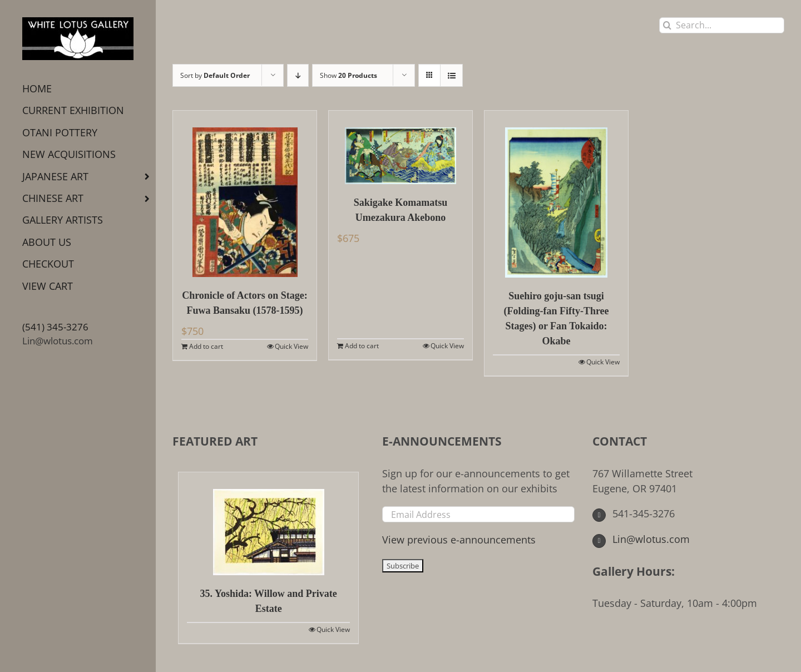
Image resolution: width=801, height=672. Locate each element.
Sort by (215, 75)
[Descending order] (298, 75)
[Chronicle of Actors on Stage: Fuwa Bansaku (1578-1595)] (245, 194)
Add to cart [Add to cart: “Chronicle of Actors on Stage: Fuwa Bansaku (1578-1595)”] (206, 346)
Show (348, 75)
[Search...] (722, 25)
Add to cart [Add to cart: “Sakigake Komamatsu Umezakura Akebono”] (362, 346)
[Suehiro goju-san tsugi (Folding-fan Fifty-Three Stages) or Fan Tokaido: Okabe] (556, 194)
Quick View (291, 346)
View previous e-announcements (459, 540)
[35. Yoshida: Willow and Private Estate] (268, 524)
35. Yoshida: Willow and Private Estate (269, 601)
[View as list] (451, 75)
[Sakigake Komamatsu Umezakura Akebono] (400, 147)
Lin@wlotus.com (58, 341)
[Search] (667, 25)
